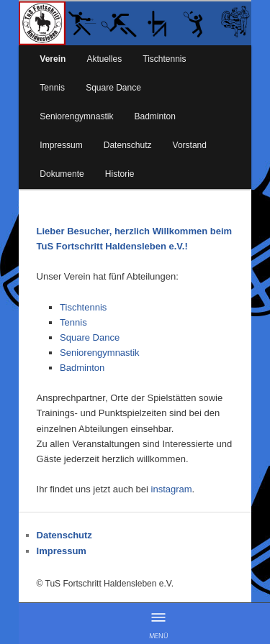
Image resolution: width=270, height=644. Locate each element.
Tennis (52, 88)
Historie (120, 174)
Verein (53, 59)
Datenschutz (128, 145)
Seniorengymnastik (76, 116)
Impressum (61, 145)
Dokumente (62, 174)
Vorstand (190, 145)
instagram (172, 489)
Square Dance (113, 88)
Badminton (155, 116)
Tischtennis (164, 59)
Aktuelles (104, 59)
